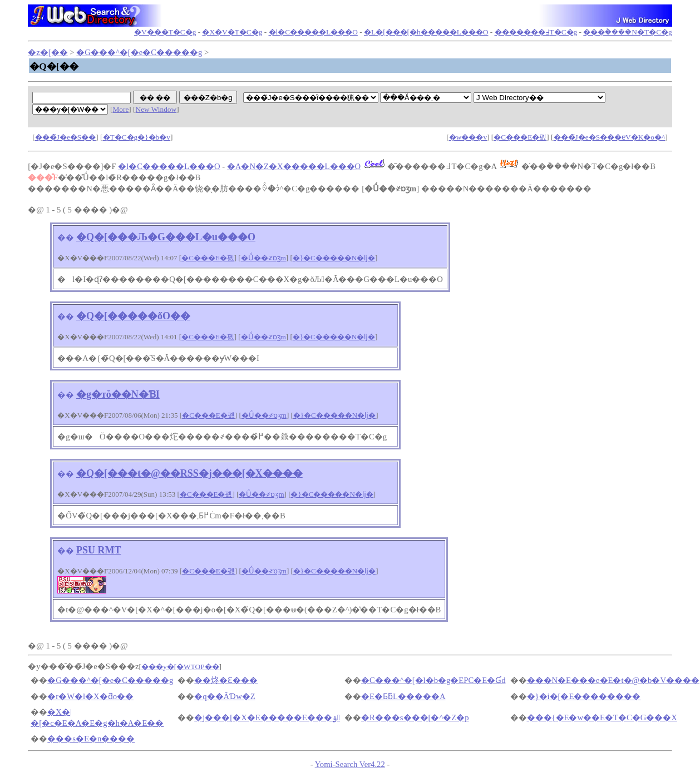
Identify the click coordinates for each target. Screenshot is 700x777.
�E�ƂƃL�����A (403, 696)
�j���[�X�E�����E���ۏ (267, 717)
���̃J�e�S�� (66, 137)
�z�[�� (48, 52)
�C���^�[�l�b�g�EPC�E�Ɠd (433, 680)
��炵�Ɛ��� (226, 680)
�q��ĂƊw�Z (225, 696)
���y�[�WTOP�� (180, 667)
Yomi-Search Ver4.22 (350, 764)
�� (66, 237)
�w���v (468, 137)
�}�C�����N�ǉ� (334, 258)
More (120, 109)
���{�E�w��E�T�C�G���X (602, 717)
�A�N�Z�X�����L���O (294, 166)
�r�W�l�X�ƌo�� (90, 696)
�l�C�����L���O (313, 32)
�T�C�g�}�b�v (137, 137)
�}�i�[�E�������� (584, 696)
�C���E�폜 (520, 137)
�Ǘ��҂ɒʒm (263, 258)
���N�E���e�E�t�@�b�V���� (613, 680)
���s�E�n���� (91, 739)
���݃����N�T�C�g (627, 32)
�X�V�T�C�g (232, 32)
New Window (156, 109)
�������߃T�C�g (536, 32)
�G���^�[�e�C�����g (139, 52)
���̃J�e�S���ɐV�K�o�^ (610, 137)
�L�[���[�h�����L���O (426, 32)
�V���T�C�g (165, 32)
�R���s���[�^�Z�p (415, 717)
